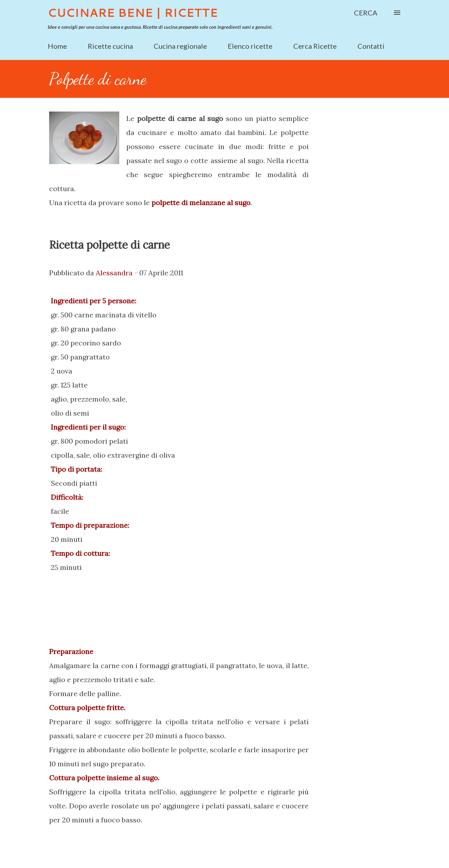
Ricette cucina (110, 46)
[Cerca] (366, 13)
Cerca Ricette (315, 46)
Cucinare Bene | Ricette (133, 12)
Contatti (371, 46)
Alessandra (114, 273)
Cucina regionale (180, 46)
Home (57, 46)
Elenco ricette (250, 46)
